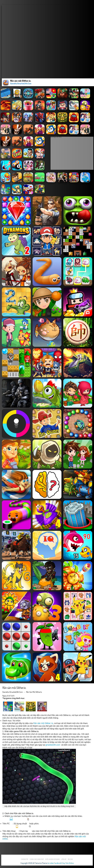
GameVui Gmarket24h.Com (13, 692)
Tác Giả (70, 859)
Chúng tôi (25, 859)
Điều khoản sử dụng (53, 859)
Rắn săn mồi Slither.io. (34, 692)
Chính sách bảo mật (37, 859)
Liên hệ (64, 859)
